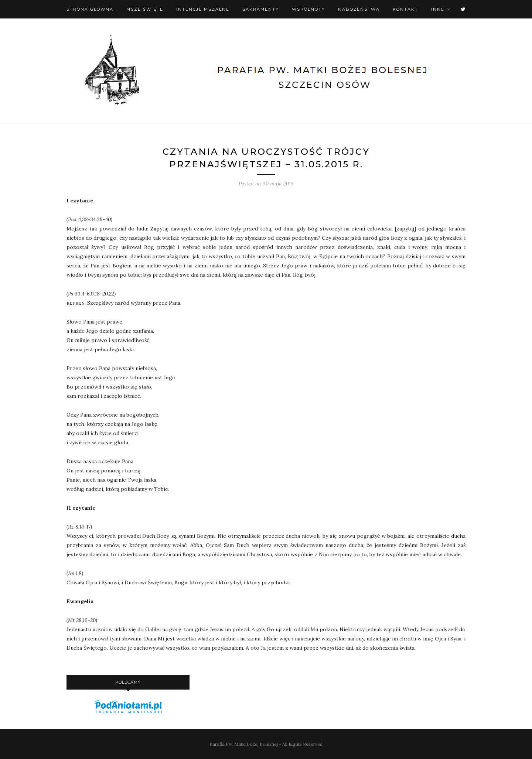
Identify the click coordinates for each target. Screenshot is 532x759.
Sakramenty (261, 9)
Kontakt (405, 9)
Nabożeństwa (359, 9)
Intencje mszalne (203, 9)
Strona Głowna (90, 9)
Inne (438, 9)
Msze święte (145, 9)
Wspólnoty (308, 9)
